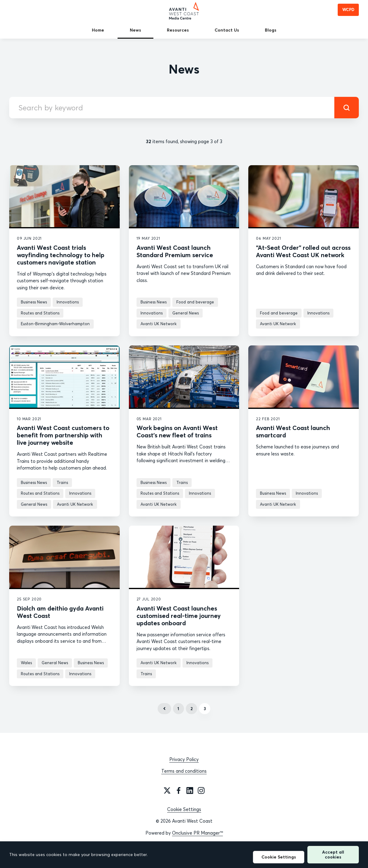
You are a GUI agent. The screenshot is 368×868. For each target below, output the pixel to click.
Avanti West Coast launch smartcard (293, 431)
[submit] (347, 108)
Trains (62, 482)
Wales (26, 663)
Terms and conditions (184, 771)
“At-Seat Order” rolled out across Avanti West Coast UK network (303, 251)
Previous (164, 709)
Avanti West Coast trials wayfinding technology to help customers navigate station (61, 255)
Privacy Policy (184, 759)
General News (186, 313)
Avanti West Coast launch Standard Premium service (175, 251)
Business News (34, 302)
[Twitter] (167, 790)
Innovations (68, 302)
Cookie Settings (184, 809)
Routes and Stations (40, 313)
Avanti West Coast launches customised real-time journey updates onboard (179, 616)
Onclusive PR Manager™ (197, 833)
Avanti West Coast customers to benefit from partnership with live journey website (63, 435)
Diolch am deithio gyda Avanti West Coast (60, 612)
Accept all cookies (333, 854)
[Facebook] (178, 790)
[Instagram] (201, 790)
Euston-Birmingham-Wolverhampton (55, 324)
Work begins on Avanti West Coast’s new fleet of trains (177, 431)
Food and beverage (195, 302)
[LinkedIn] (190, 790)
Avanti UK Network (159, 324)
